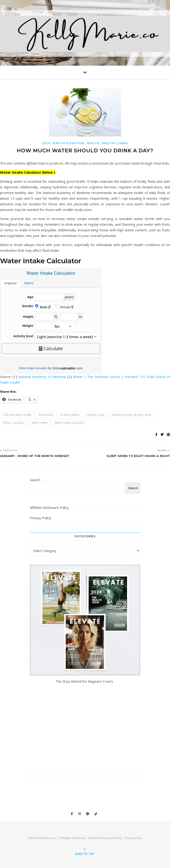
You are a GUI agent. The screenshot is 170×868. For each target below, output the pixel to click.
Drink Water (46, 415)
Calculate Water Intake (17, 415)
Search (35, 480)
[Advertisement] (85, 728)
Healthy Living (115, 143)
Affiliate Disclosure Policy (49, 507)
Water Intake (39, 423)
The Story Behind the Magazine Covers (85, 681)
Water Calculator (14, 423)
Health (93, 143)
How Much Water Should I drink (131, 415)
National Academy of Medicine (42, 377)
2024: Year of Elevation (63, 143)
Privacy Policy (40, 518)
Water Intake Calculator (33, 368)
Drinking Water (70, 415)
